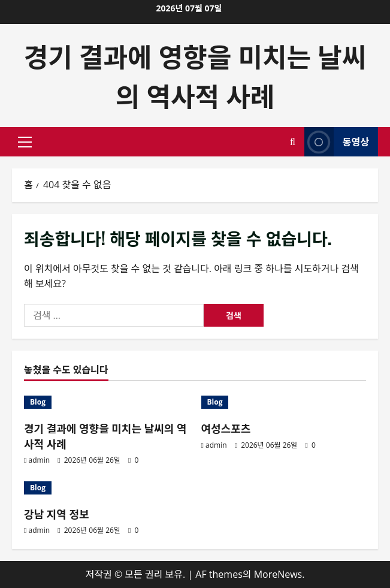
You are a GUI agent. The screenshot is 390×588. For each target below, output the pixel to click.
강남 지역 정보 (57, 514)
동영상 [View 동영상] (337, 142)
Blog (38, 402)
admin (40, 460)
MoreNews (278, 574)
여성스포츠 (226, 428)
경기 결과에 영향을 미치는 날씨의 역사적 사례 (195, 75)
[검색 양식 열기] (293, 142)
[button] (25, 142)
